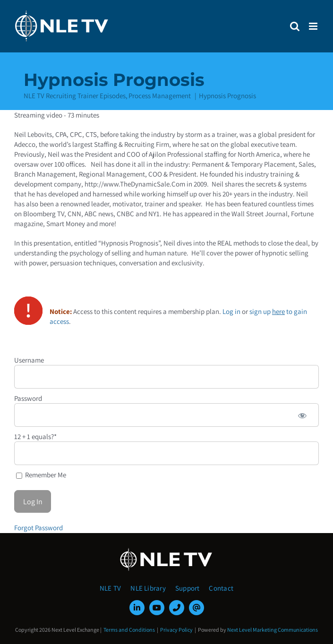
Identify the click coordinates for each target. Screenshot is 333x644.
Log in (231, 311)
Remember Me (41, 475)
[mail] (196, 608)
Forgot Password (38, 528)
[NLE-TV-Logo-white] (167, 551)
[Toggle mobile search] (295, 26)
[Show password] (302, 415)
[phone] (177, 608)
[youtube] (157, 608)
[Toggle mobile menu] (314, 26)
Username (29, 360)
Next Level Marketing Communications (273, 630)
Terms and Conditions (129, 630)
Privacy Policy (176, 630)
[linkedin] (137, 608)
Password (28, 398)
